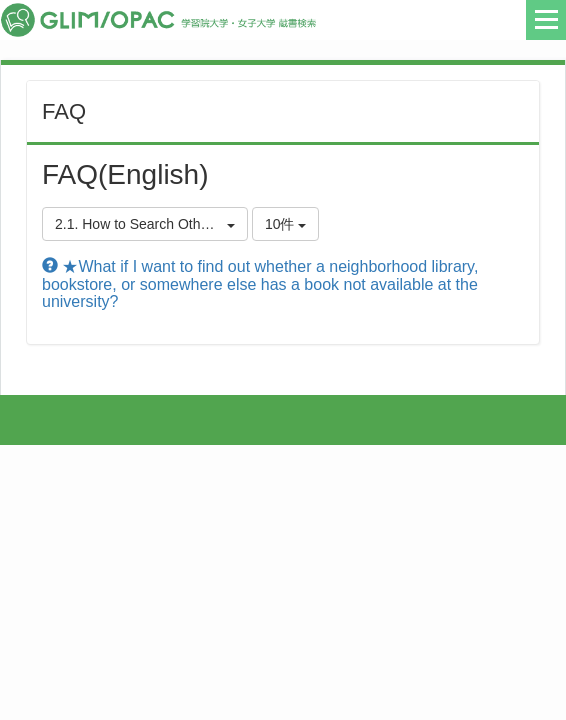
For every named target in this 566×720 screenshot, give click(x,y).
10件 (285, 224)
